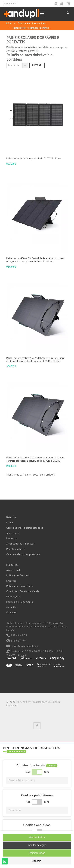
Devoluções (13, 597)
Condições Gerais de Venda (23, 591)
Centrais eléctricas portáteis (23, 554)
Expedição (13, 565)
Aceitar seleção (37, 845)
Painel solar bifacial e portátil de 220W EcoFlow (33, 158)
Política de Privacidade (20, 586)
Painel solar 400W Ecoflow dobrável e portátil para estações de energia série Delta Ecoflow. (35, 260)
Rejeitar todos (37, 853)
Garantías (12, 607)
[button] (37, 780)
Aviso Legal (13, 570)
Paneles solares (16, 549)
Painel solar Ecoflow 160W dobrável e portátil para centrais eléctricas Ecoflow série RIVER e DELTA (35, 359)
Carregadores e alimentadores (25, 528)
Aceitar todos (37, 837)
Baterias (11, 517)
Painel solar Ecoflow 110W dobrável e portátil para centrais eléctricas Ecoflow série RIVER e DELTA (35, 459)
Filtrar (37, 65)
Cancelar (37, 861)
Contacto (12, 612)
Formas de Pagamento (20, 602)
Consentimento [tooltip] (16, 752)
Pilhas (10, 522)
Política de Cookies (18, 575)
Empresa (11, 581)
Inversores (13, 533)
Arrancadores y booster (20, 544)
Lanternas (12, 538)
